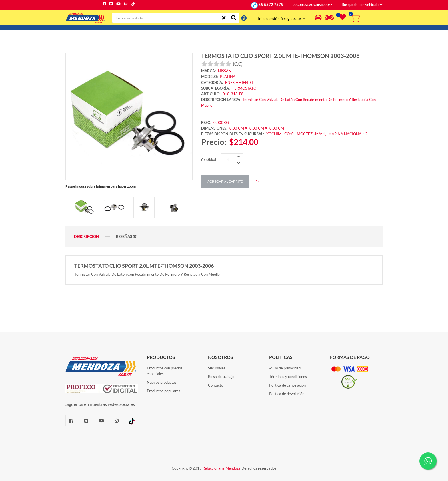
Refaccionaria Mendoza (222, 468)
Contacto (216, 385)
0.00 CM (277, 128)
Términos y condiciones (288, 377)
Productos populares (164, 391)
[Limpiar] (224, 18)
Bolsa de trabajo (221, 377)
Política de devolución (287, 394)
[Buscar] (234, 18)
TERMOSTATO (244, 88)
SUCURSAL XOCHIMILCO (312, 5)
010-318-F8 (233, 94)
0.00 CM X (238, 128)
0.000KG (221, 122)
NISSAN (225, 71)
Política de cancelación (287, 385)
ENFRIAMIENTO (239, 82)
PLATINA (228, 77)
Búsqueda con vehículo (362, 5)
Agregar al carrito (225, 181)
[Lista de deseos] (342, 18)
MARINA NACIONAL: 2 (348, 134)
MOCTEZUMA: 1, (312, 134)
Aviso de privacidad (285, 368)
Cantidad (209, 160)
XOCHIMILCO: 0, (281, 134)
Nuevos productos (162, 382)
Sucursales (217, 368)
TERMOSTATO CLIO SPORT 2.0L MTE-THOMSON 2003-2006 (280, 56)
